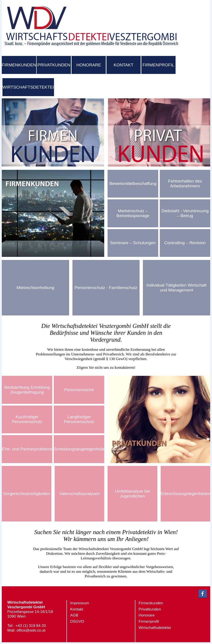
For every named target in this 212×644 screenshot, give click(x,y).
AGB (74, 615)
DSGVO (77, 621)
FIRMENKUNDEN (19, 65)
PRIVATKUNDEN (54, 65)
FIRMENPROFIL (158, 65)
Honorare (147, 615)
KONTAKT (123, 65)
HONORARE (89, 65)
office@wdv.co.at (31, 630)
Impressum (80, 603)
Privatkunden (150, 609)
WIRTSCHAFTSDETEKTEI (28, 87)
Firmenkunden (151, 603)
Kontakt (77, 609)
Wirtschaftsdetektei (155, 628)
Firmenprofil (149, 621)
